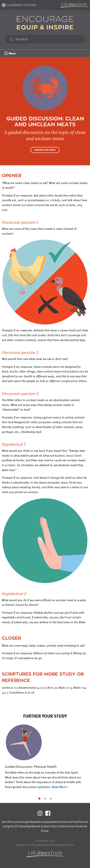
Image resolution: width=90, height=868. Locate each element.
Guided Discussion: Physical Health (31, 766)
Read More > (60, 787)
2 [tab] (45, 798)
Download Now (45, 150)
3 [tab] (51, 798)
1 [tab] (39, 798)
